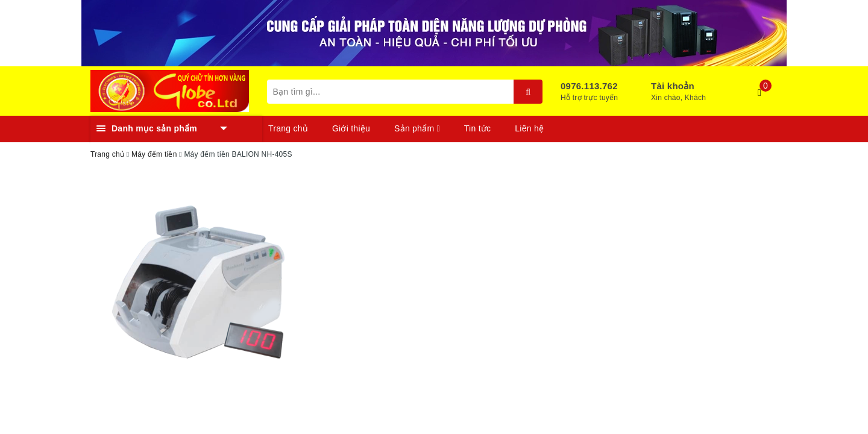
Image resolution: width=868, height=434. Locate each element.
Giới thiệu (351, 128)
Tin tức (477, 128)
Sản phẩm (417, 128)
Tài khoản (673, 86)
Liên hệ (529, 128)
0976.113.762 (589, 86)
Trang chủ (288, 128)
